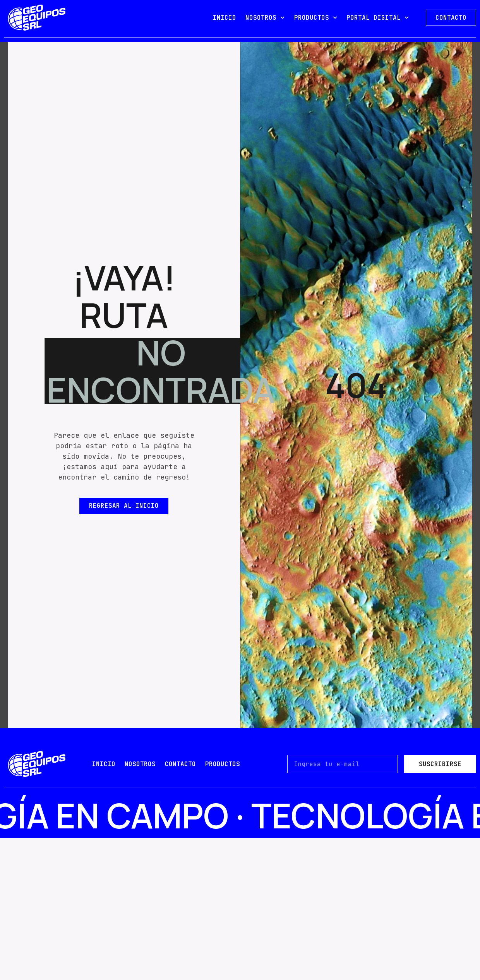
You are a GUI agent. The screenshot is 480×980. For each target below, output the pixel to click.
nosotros (140, 764)
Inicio (104, 764)
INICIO (225, 18)
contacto (180, 764)
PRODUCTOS (316, 18)
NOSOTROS (265, 18)
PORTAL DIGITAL (378, 18)
